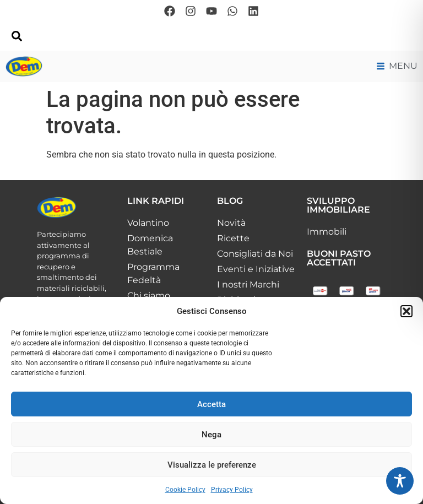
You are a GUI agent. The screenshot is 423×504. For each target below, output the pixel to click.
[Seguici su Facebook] (170, 11)
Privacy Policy (232, 490)
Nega (211, 435)
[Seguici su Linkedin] (253, 11)
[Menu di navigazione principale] (397, 66)
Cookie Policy (185, 490)
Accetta (211, 404)
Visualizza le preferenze (212, 465)
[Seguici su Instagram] (191, 11)
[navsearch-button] (17, 39)
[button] (406, 311)
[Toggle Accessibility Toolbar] (400, 481)
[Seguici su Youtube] (211, 11)
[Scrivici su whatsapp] (232, 11)
